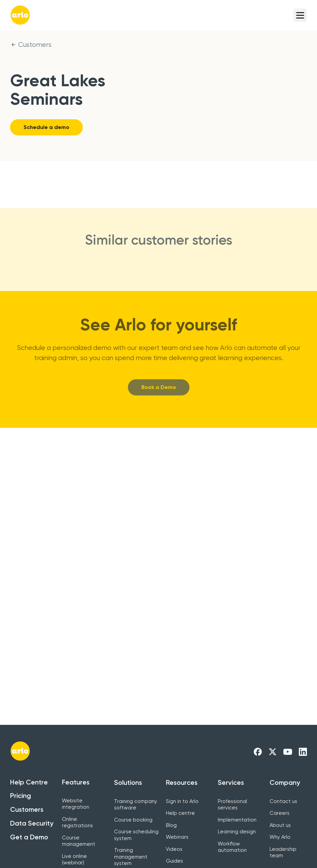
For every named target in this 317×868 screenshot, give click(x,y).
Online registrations (77, 823)
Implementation (237, 820)
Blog (171, 825)
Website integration (76, 804)
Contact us (283, 801)
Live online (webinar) (74, 860)
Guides (174, 861)
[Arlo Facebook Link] (258, 751)
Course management (79, 841)
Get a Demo (29, 837)
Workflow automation (232, 847)
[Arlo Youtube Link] (288, 751)
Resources (182, 782)
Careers (279, 813)
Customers (35, 45)
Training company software (136, 805)
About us (280, 825)
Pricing (21, 796)
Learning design (237, 832)
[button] (300, 15)
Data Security (32, 823)
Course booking (133, 820)
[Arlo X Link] (273, 751)
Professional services (232, 805)
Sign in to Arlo (182, 801)
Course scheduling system (136, 835)
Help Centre (29, 782)
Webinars (177, 837)
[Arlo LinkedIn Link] (303, 751)
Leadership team (283, 853)
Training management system (131, 857)
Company (285, 782)
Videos (174, 849)
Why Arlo (280, 837)
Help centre (180, 813)
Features (76, 782)
